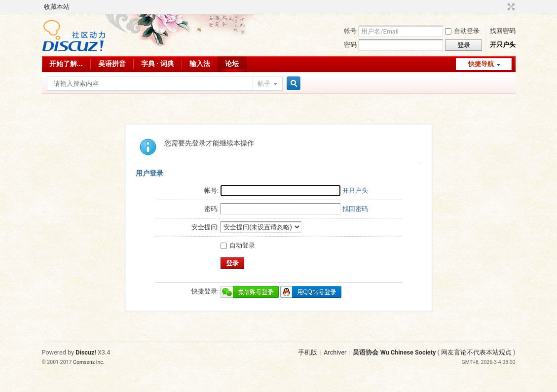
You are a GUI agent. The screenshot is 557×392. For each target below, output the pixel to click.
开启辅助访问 (502, 7)
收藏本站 (57, 7)
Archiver (335, 352)
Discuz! (86, 352)
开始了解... (66, 64)
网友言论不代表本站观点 (476, 352)
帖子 (264, 84)
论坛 (232, 64)
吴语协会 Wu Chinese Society (394, 352)
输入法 (200, 64)
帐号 (350, 31)
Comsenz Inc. (89, 362)
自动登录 (462, 31)
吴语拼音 (112, 64)
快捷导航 (481, 64)
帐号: (211, 191)
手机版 (308, 352)
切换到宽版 (510, 7)
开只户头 (503, 45)
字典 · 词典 (158, 64)
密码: (211, 209)
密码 (350, 45)
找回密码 (503, 31)
